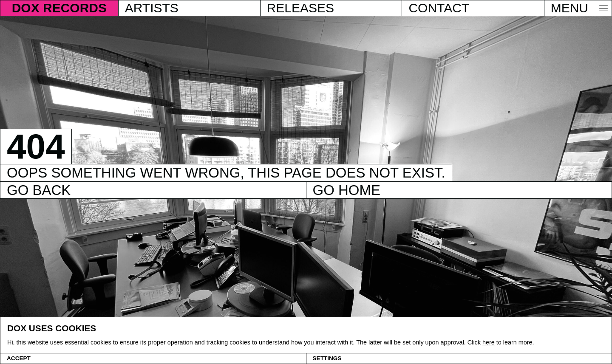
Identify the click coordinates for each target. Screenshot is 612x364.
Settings (327, 358)
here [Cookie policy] (489, 342)
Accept (19, 358)
